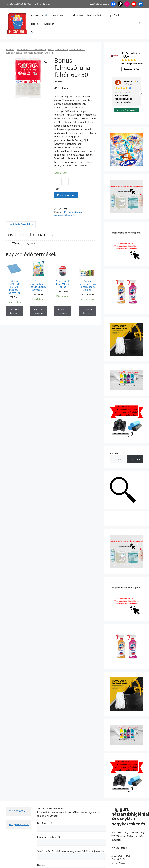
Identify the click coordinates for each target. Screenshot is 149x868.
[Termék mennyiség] (65, 182)
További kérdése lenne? (50, 808)
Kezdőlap (10, 49)
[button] (46, 62)
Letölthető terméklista (100, 4)
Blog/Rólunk (116, 15)
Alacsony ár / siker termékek (87, 15)
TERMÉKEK (61, 15)
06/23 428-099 (17, 811)
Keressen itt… (39, 15)
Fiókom (35, 24)
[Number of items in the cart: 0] (140, 24)
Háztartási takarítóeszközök (32, 49)
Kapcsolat (49, 24)
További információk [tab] (21, 224)
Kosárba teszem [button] (14, 311)
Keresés (114, 453)
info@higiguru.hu (19, 824)
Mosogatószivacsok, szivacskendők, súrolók (68, 213)
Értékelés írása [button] (132, 69)
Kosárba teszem (66, 195)
